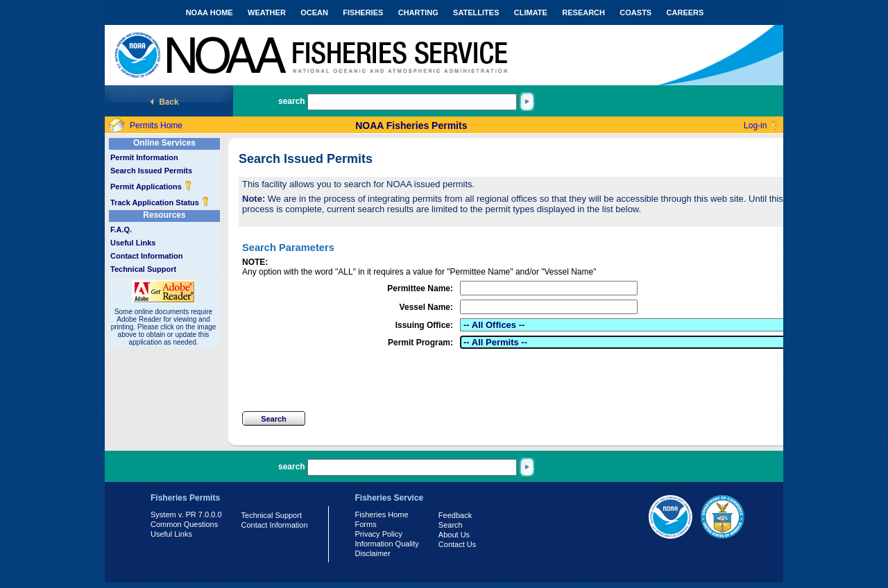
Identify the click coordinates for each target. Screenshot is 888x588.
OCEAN (314, 12)
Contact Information (147, 256)
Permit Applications (151, 187)
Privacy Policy (379, 534)
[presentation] (348, 380)
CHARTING (418, 12)
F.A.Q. (121, 230)
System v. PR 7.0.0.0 (186, 514)
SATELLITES (476, 12)
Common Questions (184, 524)
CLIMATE (531, 12)
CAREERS (685, 12)
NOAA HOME (210, 12)
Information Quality (387, 544)
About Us (454, 535)
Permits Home (156, 126)
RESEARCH (583, 12)
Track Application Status (160, 202)
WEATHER (267, 12)
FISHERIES (363, 12)
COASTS (635, 12)
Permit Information (144, 157)
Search (451, 525)
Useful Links (133, 243)
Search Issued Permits (151, 171)
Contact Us (457, 544)
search (292, 101)
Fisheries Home (382, 514)
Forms (366, 524)
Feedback (455, 515)
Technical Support (143, 269)
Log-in (755, 126)
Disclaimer (373, 553)
